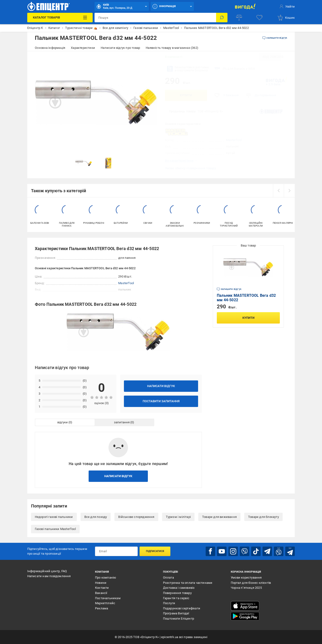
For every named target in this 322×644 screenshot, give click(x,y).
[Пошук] (222, 18)
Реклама (102, 608)
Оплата (168, 578)
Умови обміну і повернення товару (190, 168)
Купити (186, 95)
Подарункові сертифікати (182, 608)
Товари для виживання (219, 517)
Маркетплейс (105, 603)
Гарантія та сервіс (176, 598)
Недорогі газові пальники (54, 517)
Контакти (102, 588)
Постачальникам (108, 598)
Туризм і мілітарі (178, 517)
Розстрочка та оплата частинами (188, 583)
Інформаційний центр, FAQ (47, 571)
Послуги (169, 603)
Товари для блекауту (263, 517)
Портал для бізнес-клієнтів (251, 583)
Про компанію (106, 578)
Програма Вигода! (176, 613)
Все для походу (96, 517)
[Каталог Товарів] (60, 18)
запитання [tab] (122, 422)
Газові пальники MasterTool (55, 529)
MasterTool (234, 140)
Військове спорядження (136, 517)
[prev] (278, 191)
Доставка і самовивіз (179, 588)
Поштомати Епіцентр (179, 619)
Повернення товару (177, 593)
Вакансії (101, 593)
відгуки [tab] (63, 422)
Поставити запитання (161, 401)
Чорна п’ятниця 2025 (246, 588)
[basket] (286, 18)
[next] (289, 191)
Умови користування (246, 578)
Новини (101, 583)
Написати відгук (161, 386)
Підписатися (155, 551)
